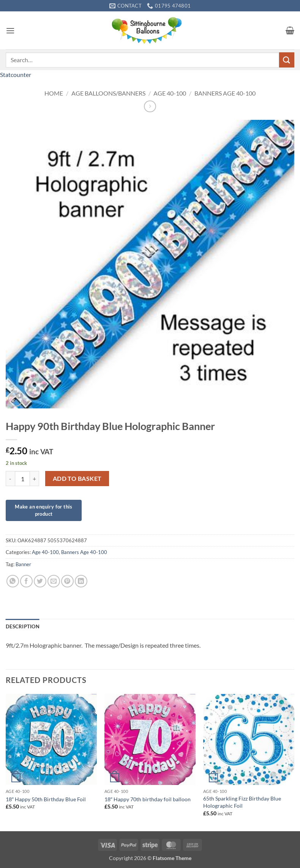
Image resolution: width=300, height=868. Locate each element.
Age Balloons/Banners (108, 93)
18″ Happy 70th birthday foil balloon (148, 799)
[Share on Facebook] (26, 581)
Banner (23, 564)
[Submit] (287, 60)
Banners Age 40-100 (225, 93)
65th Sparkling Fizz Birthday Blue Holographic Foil (242, 802)
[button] (10, 31)
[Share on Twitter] (40, 581)
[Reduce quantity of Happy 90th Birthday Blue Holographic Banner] (10, 479)
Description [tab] (23, 626)
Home (54, 93)
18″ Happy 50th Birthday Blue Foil (46, 799)
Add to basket (77, 479)
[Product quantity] (22, 479)
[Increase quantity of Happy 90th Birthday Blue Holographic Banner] (35, 479)
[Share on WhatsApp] (13, 581)
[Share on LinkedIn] (81, 581)
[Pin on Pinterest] (67, 581)
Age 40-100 (170, 93)
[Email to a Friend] (54, 581)
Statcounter (16, 75)
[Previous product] (150, 106)
